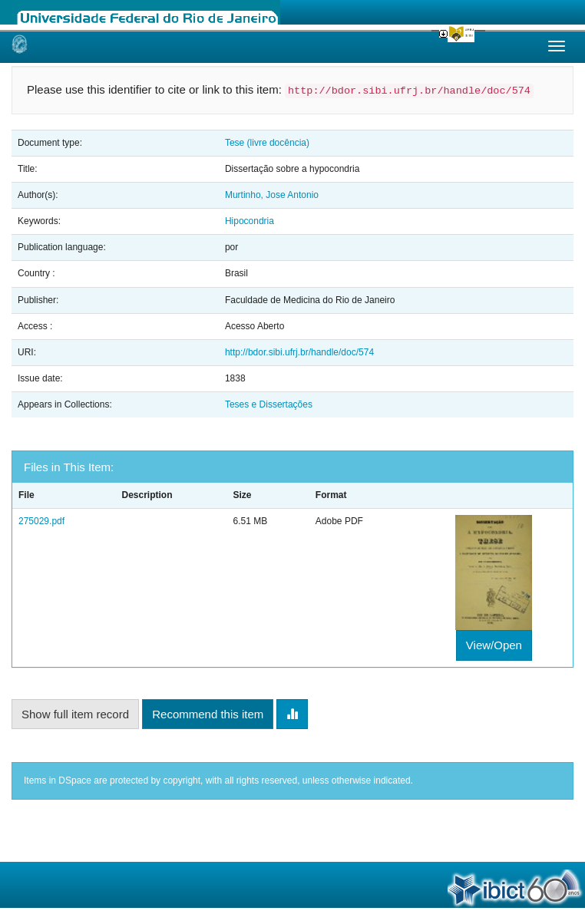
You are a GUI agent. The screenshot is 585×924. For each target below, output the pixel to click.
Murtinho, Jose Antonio (272, 195)
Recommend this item (208, 714)
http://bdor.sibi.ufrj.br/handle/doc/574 (299, 352)
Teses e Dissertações (269, 404)
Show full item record (75, 714)
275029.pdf (41, 521)
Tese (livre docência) (267, 143)
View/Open (494, 645)
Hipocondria (250, 221)
